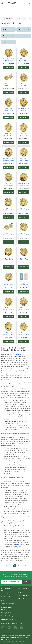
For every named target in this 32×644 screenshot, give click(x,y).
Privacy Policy (21, 598)
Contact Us (20, 592)
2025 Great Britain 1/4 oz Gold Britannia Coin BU (24, 136)
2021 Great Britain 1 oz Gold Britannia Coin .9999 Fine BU (24, 310)
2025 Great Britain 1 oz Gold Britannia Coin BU (24, 210)
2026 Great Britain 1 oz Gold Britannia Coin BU (8, 210)
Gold (8, 14)
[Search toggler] (30, 3)
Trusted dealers (21, 18)
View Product (8, 68)
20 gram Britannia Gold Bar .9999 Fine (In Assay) (24, 285)
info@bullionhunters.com (15, 623)
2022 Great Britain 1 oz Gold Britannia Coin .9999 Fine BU (8, 310)
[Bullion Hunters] (12, 3)
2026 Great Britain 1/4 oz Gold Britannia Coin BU (8, 136)
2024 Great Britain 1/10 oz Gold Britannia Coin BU (24, 86)
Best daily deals (8, 18)
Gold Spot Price (6, 613)
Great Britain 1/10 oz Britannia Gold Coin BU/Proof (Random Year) (8, 61)
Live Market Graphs (7, 597)
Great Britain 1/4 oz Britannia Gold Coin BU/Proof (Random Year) (24, 111)
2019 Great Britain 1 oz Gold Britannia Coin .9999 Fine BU (8, 335)
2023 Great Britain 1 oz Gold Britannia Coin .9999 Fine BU (24, 236)
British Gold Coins (17, 14)
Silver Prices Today (7, 616)
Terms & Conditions (23, 595)
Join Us (26, 582)
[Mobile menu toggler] (2, 3)
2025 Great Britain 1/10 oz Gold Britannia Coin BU (8, 111)
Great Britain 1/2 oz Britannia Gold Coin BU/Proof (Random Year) (8, 161)
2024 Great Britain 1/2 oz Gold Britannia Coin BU (8, 285)
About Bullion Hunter (8, 594)
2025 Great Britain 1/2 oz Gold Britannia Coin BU (8, 186)
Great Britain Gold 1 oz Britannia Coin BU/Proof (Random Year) (24, 186)
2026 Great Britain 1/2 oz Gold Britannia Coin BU (24, 161)
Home (3, 14)
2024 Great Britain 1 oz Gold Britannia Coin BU (24, 334)
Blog (3, 600)
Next (25, 566)
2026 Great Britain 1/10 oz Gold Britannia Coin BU (24, 61)
